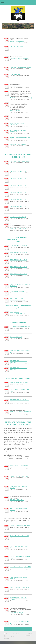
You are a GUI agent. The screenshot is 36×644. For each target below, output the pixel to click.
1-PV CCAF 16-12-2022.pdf (17, 500)
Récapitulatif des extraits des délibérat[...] (21, 67)
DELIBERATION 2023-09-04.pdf (18, 267)
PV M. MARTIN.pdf (15, 74)
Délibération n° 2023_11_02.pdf (18, 178)
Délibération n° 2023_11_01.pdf (18, 171)
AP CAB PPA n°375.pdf (16, 111)
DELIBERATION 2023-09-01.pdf (18, 246)
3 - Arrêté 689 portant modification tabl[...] (21, 327)
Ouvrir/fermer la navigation (18, 3)
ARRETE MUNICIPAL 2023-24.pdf (19, 229)
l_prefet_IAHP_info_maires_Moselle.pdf (20, 476)
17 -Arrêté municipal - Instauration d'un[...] (21, 98)
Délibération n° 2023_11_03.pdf (18, 186)
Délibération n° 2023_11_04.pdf (18, 193)
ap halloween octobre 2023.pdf (18, 217)
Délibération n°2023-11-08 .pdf (18, 144)
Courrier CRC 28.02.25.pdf (17, 41)
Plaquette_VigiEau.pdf (16, 337)
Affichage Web (29, 635)
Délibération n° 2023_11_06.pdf (18, 207)
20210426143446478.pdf (17, 613)
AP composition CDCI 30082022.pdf (19, 588)
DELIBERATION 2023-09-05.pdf (18, 274)
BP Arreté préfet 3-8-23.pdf (17, 291)
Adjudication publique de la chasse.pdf (20, 161)
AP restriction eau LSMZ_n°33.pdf (19, 383)
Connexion (30, 634)
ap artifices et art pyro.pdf (17, 86)
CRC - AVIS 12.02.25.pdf (17, 47)
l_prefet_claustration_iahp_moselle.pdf (20, 526)
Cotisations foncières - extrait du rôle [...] (20, 58)
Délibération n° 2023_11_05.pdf (18, 200)
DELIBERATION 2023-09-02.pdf (18, 253)
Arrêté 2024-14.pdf (15, 116)
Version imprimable (10, 634)
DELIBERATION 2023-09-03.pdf (18, 260)
